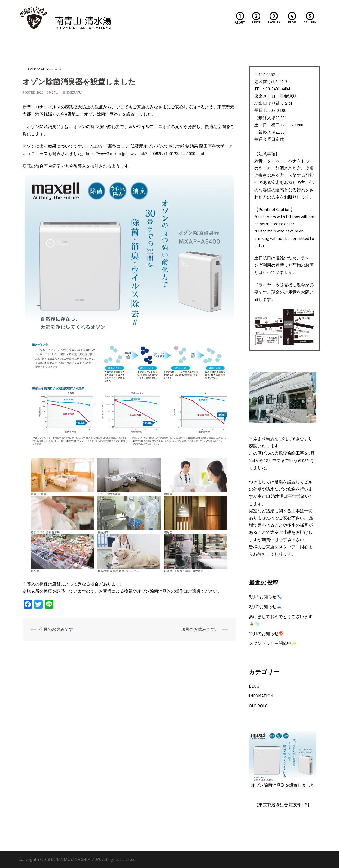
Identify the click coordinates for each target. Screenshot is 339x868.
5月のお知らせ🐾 (265, 597)
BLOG (254, 686)
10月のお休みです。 (200, 629)
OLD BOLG (258, 706)
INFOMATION (45, 69)
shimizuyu (72, 92)
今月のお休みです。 (58, 629)
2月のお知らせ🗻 (265, 606)
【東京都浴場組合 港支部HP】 (283, 805)
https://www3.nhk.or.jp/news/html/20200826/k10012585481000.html (145, 154)
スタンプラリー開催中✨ (273, 643)
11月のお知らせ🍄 (266, 633)
